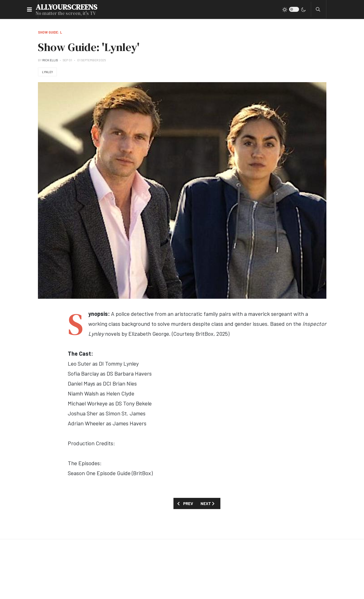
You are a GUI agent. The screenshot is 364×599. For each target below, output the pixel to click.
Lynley (47, 72)
